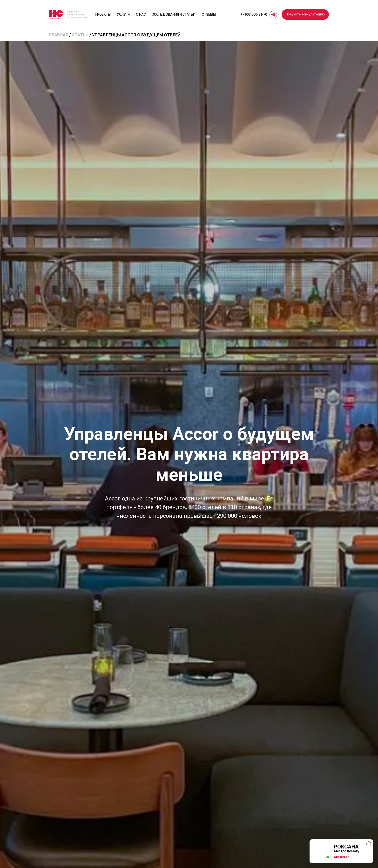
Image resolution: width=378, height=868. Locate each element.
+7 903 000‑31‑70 (254, 14)
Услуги (123, 14)
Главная (59, 35)
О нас (141, 14)
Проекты (103, 14)
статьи (80, 35)
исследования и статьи (174, 14)
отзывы (209, 14)
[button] (305, 14)
